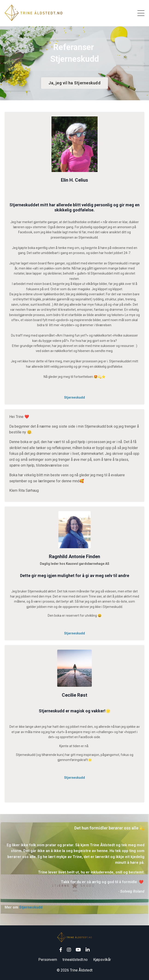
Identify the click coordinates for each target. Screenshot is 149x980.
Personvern (48, 960)
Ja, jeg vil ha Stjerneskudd (74, 83)
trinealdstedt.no (75, 960)
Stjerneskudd (74, 397)
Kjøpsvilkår (102, 960)
